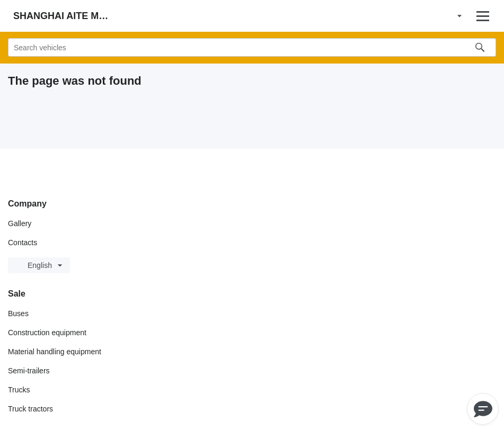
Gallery (20, 223)
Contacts (23, 243)
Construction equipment (47, 333)
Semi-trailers (29, 371)
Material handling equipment (55, 352)
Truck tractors (30, 409)
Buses (18, 313)
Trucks (19, 390)
